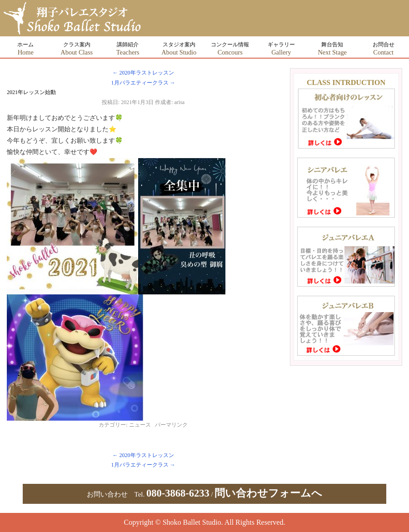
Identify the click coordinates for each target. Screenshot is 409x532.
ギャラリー (281, 49)
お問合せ (384, 49)
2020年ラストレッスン (143, 73)
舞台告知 (332, 49)
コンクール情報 (230, 49)
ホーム (25, 49)
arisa (180, 102)
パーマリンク (171, 425)
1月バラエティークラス (143, 83)
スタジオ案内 (179, 49)
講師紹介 (128, 49)
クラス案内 (77, 49)
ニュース (140, 425)
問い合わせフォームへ (268, 493)
